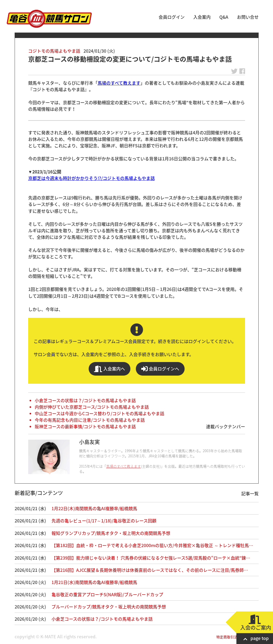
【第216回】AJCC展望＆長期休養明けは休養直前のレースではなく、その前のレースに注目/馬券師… (150, 570)
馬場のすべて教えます (119, 83)
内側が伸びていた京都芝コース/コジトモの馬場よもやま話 (92, 407)
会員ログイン (172, 17)
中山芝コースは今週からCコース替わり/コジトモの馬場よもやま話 (99, 413)
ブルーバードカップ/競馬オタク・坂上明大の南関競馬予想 (109, 607)
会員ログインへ (160, 369)
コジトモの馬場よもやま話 (54, 51)
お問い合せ (248, 17)
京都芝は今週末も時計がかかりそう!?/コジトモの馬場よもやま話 (91, 178)
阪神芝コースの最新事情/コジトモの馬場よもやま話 (85, 426)
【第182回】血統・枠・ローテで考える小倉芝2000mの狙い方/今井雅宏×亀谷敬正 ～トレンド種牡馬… (152, 545)
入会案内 (202, 17)
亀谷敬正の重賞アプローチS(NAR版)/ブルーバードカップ (107, 594)
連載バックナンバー (226, 426)
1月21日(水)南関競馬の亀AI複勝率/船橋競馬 (94, 582)
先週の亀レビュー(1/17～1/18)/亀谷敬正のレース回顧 (104, 521)
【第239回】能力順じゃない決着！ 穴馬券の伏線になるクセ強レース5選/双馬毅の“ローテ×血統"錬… (151, 558)
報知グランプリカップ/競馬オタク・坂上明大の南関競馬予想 (111, 533)
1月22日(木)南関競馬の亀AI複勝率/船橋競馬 (94, 508)
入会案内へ (110, 369)
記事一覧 (250, 493)
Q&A (224, 17)
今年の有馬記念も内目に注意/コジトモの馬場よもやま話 (90, 420)
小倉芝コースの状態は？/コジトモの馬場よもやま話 (85, 400)
